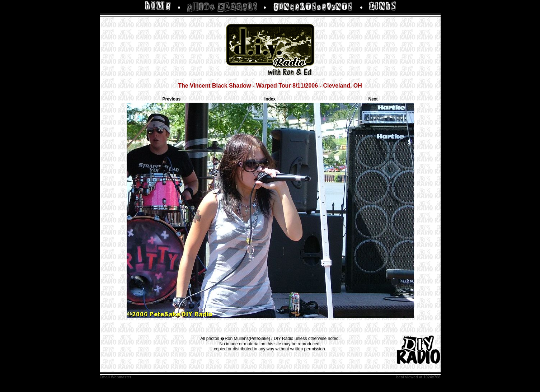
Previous (172, 99)
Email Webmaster (116, 377)
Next (373, 99)
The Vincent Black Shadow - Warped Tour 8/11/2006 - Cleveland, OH (270, 86)
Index (270, 99)
